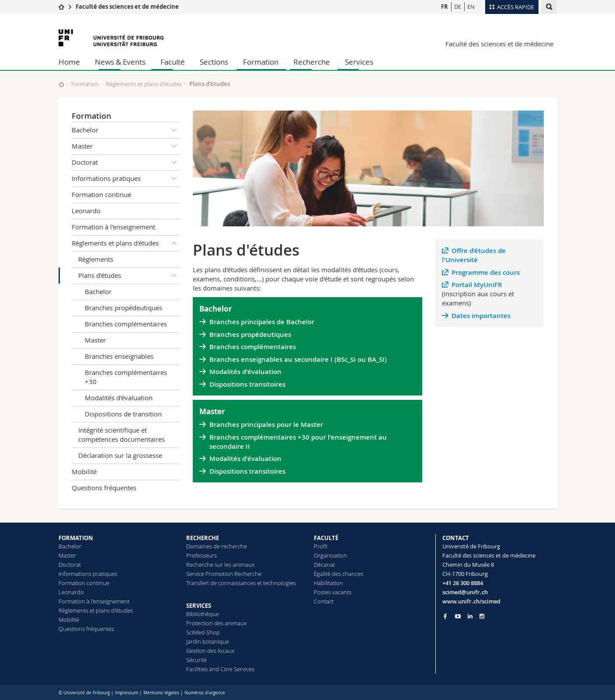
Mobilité (84, 471)
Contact (324, 601)
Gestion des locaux (210, 651)
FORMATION (76, 538)
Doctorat (126, 163)
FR (445, 7)
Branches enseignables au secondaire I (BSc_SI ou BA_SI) (298, 359)
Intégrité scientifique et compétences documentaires (122, 435)
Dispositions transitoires (247, 384)
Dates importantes (481, 316)
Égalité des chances (339, 574)
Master (126, 146)
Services (359, 62)
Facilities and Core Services (220, 669)
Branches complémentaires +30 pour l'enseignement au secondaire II (298, 442)
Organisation (330, 555)
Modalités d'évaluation (245, 372)
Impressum (127, 693)
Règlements (96, 259)
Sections (214, 62)
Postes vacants (333, 592)
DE (458, 7)
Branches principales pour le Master (266, 425)
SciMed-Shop (203, 632)
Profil (321, 546)
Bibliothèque (203, 614)
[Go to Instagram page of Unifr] (482, 616)
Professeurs (202, 555)
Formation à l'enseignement (113, 227)
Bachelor (126, 130)
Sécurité (196, 660)
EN (471, 7)
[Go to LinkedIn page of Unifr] (470, 616)
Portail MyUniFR (477, 285)
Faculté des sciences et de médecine (127, 7)
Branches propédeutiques (123, 308)
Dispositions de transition (123, 414)
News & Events (120, 62)
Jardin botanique (208, 641)
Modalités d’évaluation (119, 398)
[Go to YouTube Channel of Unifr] (458, 616)
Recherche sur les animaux (220, 565)
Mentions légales (161, 693)
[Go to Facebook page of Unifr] (445, 616)
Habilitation (328, 583)
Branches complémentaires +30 (126, 377)
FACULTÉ (326, 538)
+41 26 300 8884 (463, 583)
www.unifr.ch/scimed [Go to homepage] (471, 601)
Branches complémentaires (126, 324)
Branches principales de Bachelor (262, 322)
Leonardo (86, 211)
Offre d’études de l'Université (474, 255)
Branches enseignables (119, 356)
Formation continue (101, 194)
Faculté (173, 62)
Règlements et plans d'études (144, 84)
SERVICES (199, 606)
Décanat (324, 565)
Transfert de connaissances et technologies (241, 583)
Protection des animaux (216, 623)
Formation (261, 62)
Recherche (312, 62)
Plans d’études (129, 276)
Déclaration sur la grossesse (120, 455)
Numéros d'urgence (205, 693)
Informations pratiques (126, 179)
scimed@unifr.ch (465, 592)
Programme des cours (486, 272)
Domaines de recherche (217, 546)
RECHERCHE (203, 538)
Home (69, 62)
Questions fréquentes (104, 488)
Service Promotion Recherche (224, 574)
